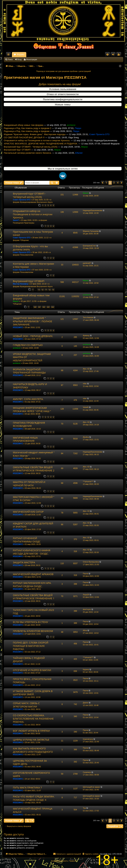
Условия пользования (63, 89)
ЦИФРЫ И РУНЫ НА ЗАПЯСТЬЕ (31, 740)
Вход (20, 59)
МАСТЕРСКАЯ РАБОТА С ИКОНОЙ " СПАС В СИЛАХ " (34, 498)
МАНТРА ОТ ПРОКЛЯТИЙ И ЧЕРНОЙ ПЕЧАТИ (29, 484)
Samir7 (16, 220)
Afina (85, 630)
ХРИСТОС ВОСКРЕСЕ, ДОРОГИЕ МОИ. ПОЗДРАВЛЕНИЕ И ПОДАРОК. (41, 150)
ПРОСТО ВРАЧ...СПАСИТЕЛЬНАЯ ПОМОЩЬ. (32, 681)
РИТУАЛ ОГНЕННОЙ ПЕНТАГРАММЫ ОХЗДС (27, 540)
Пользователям (27, 255)
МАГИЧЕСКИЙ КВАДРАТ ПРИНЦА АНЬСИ (33, 810)
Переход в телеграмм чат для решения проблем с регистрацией (64, 71)
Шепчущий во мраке (91, 787)
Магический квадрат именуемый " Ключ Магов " (34, 454)
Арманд (86, 336)
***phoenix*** (88, 481)
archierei (87, 295)
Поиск (10, 59)
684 (53, 307)
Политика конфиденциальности (63, 99)
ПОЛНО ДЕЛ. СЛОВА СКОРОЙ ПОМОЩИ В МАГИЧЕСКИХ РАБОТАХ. (31, 646)
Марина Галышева (91, 231)
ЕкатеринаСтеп (89, 246)
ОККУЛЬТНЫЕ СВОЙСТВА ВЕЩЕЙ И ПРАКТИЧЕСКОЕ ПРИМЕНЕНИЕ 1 (34, 597)
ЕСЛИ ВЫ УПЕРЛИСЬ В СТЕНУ (30, 622)
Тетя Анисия (88, 317)
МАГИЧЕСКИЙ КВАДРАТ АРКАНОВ (33, 574)
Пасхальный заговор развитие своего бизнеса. (28, 160)
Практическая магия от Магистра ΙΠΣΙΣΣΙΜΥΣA (45, 77)
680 (35, 307)
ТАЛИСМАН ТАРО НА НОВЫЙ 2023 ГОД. (33, 611)
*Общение (24, 240)
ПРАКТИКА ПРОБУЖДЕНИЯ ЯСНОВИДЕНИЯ (29, 424)
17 (46, 290)
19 (53, 290)
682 (44, 307)
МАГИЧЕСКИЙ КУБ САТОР (28, 512)
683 (48, 307)
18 (49, 290)
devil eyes (87, 609)
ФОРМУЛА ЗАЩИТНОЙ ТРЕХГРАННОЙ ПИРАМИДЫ (29, 371)
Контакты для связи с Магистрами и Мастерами (33, 265)
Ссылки (9, 55)
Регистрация (32, 59)
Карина (86, 670)
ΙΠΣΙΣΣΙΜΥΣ (18, 327)
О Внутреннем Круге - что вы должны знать (30, 248)
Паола (85, 574)
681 (39, 307)
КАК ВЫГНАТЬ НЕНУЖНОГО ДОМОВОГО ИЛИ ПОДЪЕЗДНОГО (33, 750)
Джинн (86, 703)
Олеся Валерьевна (91, 562)
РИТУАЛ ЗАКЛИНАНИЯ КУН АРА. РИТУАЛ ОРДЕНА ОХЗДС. (32, 584)
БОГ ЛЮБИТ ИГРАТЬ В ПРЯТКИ (31, 731)
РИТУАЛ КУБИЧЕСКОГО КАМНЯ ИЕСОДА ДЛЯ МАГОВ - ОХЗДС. (32, 552)
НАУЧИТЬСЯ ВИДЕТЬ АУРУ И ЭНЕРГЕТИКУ (30, 386)
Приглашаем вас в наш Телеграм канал (33, 233)
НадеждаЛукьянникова (93, 210)
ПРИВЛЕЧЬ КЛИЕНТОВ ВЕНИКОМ (33, 631)
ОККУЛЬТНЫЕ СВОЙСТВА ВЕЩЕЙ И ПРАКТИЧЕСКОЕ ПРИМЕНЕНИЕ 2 (34, 469)
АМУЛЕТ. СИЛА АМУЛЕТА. (28, 399)
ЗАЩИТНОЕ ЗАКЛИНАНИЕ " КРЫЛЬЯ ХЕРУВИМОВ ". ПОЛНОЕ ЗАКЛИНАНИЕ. (32, 321)
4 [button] (118, 183)
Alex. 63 (86, 369)
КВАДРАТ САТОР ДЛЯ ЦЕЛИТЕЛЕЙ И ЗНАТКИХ (33, 525)
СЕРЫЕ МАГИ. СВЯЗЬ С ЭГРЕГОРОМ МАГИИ (26, 705)
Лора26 (86, 595)
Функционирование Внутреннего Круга (36, 202)
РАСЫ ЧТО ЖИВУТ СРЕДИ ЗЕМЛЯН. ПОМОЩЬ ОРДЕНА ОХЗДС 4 (34, 798)
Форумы (50, 55)
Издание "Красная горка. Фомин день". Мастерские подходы (35, 141)
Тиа (84, 808)
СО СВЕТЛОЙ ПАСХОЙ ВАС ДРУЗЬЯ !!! (24, 144)
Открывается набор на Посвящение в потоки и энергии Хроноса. (37, 147)
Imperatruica (88, 739)
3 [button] (114, 183)
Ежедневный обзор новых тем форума (24, 132)
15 (39, 290)
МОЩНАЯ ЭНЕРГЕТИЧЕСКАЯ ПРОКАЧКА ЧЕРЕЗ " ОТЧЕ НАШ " (32, 409)
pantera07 (87, 263)
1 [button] (106, 183)
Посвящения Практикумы (24, 223)
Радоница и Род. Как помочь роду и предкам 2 (28, 135)
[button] (103, 183)
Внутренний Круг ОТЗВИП (17, 156)
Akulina (86, 437)
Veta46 (86, 407)
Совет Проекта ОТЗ (22, 200)
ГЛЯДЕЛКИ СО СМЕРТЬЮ (28, 345)
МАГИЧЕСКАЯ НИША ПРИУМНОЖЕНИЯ (25, 439)
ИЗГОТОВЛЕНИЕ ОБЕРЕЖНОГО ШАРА (31, 774)
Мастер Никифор (21, 284)
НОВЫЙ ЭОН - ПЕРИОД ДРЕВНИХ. (33, 336)
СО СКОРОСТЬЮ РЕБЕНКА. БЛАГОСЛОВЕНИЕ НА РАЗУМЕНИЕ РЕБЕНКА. (33, 718)
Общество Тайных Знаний (26, 55)
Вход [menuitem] (114, 55)
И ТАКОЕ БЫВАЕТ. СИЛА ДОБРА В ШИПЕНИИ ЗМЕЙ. (33, 693)
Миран (86, 193)
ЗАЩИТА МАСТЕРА (24, 562)
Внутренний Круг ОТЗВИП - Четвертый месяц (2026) (31, 153)
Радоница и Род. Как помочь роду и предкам (27, 138)
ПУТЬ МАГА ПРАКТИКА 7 (27, 787)
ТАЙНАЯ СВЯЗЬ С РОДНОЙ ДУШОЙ (29, 659)
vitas (85, 384)
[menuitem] (107, 55)
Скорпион (87, 772)
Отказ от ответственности (63, 94)
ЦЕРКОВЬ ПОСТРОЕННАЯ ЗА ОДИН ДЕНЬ (30, 762)
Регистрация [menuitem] (119, 55)
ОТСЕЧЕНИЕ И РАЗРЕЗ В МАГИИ (32, 670)
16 (42, 290)
